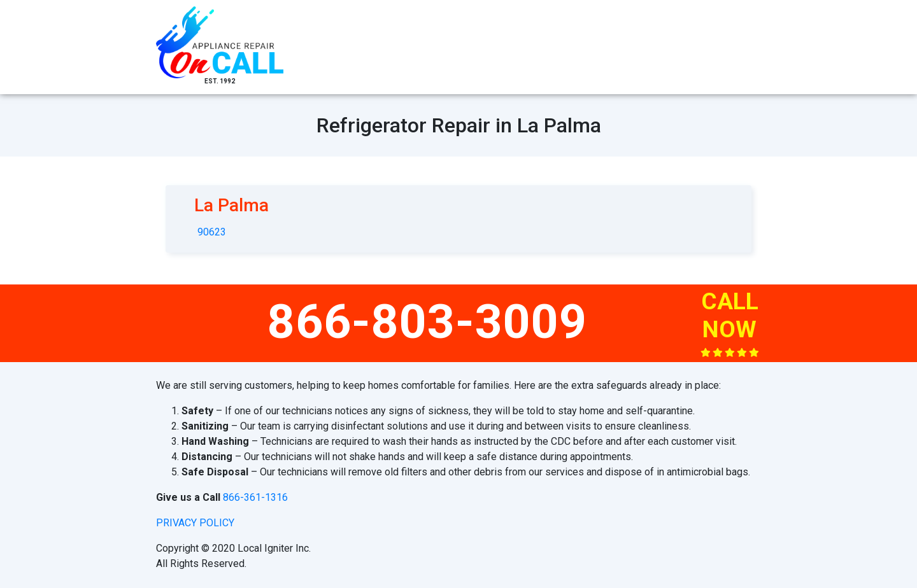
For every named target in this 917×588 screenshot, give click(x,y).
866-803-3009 (427, 321)
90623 (212, 232)
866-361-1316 (255, 497)
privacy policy (195, 523)
